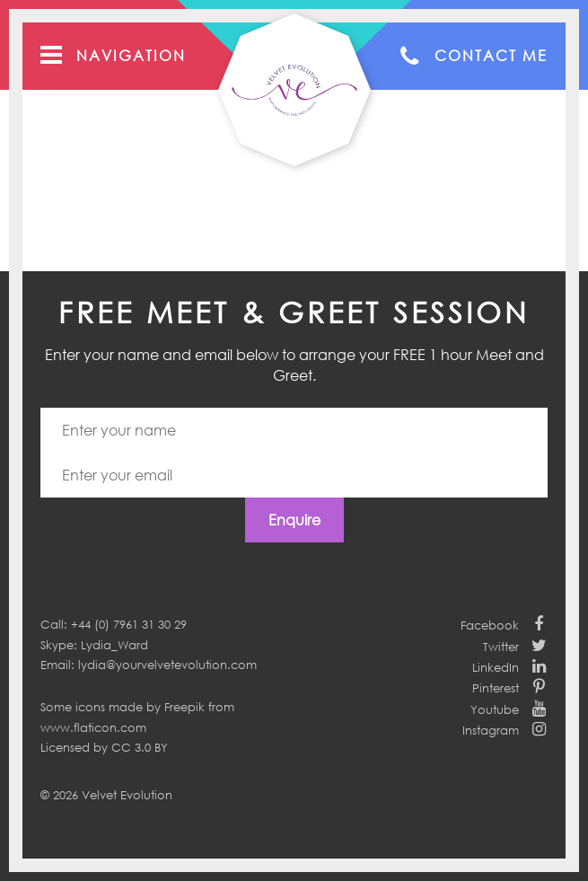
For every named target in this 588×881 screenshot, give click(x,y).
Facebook (490, 625)
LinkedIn (496, 667)
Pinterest (496, 688)
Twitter (501, 647)
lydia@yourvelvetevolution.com (167, 665)
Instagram (491, 730)
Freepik (184, 707)
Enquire (294, 520)
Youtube (495, 709)
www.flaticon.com (93, 727)
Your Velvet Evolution (294, 90)
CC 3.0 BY (140, 747)
